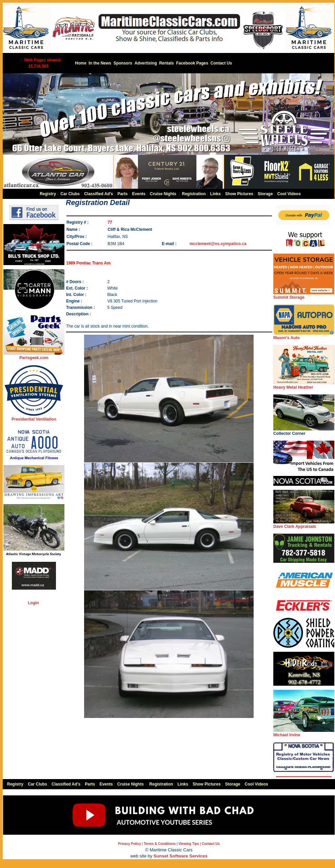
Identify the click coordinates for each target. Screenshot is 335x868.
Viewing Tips (189, 844)
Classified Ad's (98, 194)
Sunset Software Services (181, 856)
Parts (122, 194)
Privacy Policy (130, 844)
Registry (48, 194)
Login (33, 603)
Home (81, 63)
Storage (265, 194)
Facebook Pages (192, 63)
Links (215, 194)
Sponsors (123, 63)
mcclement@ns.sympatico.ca (218, 244)
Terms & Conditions (160, 844)
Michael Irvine (304, 733)
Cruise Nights (163, 194)
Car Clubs (70, 194)
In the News (100, 63)
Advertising (146, 63)
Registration (194, 194)
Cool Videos (289, 194)
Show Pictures (239, 194)
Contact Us (221, 63)
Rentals (166, 63)
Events (139, 194)
